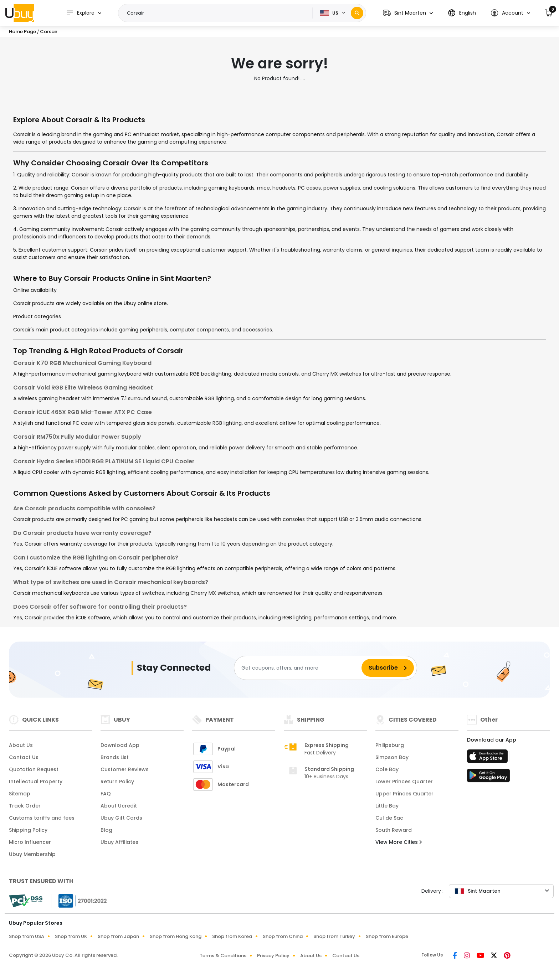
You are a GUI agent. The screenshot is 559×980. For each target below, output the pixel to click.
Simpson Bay (392, 757)
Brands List (115, 757)
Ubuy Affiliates (119, 842)
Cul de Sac (389, 818)
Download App (120, 745)
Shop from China (283, 936)
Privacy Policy (273, 956)
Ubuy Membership (32, 854)
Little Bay (387, 806)
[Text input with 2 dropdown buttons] (218, 13)
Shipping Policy (28, 830)
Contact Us (24, 757)
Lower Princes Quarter (404, 782)
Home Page (22, 32)
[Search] (357, 13)
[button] (408, 13)
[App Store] (488, 758)
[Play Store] (488, 778)
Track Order (25, 806)
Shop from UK (71, 936)
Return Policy (117, 782)
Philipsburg (390, 745)
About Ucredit (119, 806)
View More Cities (399, 842)
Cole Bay (387, 769)
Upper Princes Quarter (404, 794)
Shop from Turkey (334, 936)
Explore (80, 13)
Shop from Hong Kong (176, 936)
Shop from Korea (232, 936)
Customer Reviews (125, 769)
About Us (21, 745)
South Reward (394, 830)
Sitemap (20, 794)
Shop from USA (27, 936)
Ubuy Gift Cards (121, 818)
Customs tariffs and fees (42, 818)
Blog (106, 830)
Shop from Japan (118, 936)
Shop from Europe (387, 936)
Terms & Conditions (223, 956)
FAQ (106, 794)
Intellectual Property (36, 782)
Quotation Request (34, 769)
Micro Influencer (30, 842)
